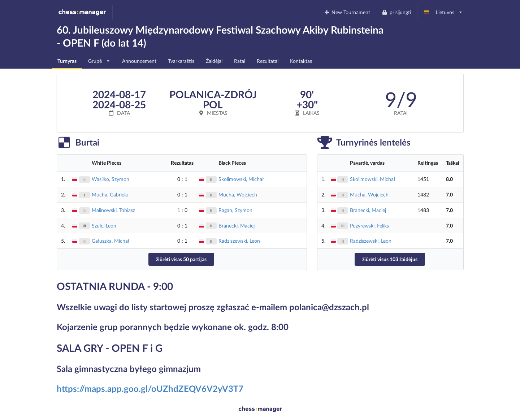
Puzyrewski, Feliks (369, 226)
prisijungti (396, 12)
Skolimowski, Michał (241, 179)
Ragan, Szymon (235, 210)
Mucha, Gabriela (110, 194)
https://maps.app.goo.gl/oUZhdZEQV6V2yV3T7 (150, 388)
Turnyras (67, 61)
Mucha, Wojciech (238, 194)
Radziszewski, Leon (239, 241)
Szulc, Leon (104, 226)
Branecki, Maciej (237, 226)
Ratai (240, 61)
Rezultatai (268, 61)
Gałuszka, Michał (110, 241)
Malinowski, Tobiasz (113, 210)
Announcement (139, 61)
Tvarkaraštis (181, 61)
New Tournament (347, 12)
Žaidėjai (214, 61)
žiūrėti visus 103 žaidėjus (390, 259)
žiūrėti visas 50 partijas (181, 259)
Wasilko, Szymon (110, 179)
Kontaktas (301, 61)
